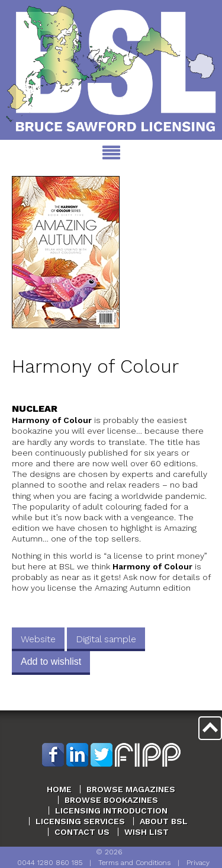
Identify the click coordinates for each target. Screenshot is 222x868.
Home (59, 789)
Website (38, 639)
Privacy (198, 863)
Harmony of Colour (95, 366)
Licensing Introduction (111, 811)
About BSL (164, 821)
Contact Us (82, 832)
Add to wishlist (51, 662)
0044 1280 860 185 (50, 863)
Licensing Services (80, 821)
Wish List (147, 832)
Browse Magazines (131, 789)
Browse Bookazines (111, 800)
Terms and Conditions (134, 863)
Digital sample (106, 639)
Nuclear (35, 409)
